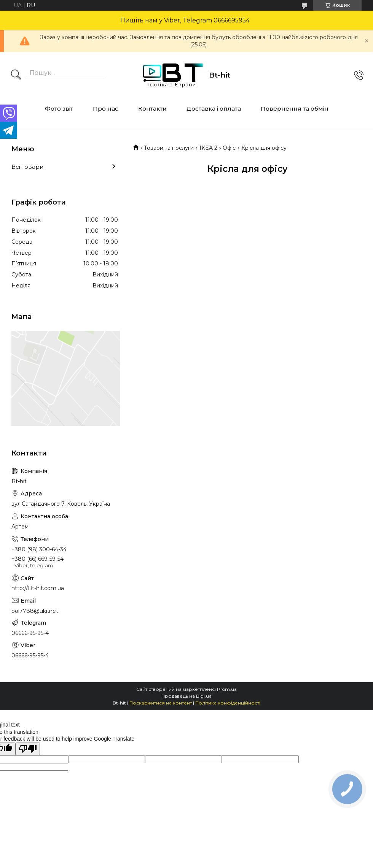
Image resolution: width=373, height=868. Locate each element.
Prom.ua (227, 689)
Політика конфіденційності (228, 703)
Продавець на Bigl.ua (186, 696)
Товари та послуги (169, 148)
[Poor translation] (28, 749)
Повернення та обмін (295, 109)
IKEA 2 (208, 148)
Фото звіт (59, 109)
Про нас (106, 109)
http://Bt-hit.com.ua (38, 588)
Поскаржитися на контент (161, 703)
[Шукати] (16, 75)
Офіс (229, 148)
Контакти (152, 109)
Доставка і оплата (214, 109)
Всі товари (27, 167)
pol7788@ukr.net (35, 611)
